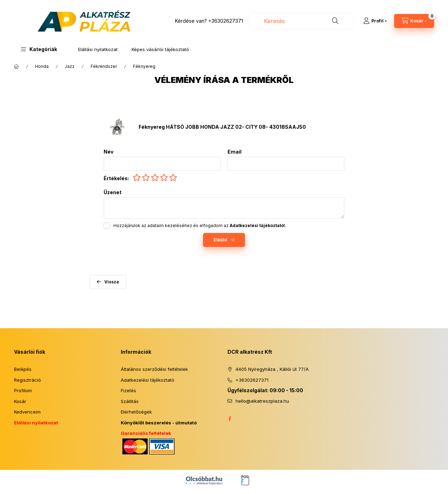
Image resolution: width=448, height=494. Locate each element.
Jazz (70, 66)
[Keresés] (335, 21)
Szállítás (130, 401)
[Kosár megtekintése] (414, 21)
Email (234, 152)
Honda (42, 66)
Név (108, 152)
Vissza (112, 282)
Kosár (20, 401)
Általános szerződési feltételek (154, 369)
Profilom (23, 390)
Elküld (220, 240)
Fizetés (128, 390)
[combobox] (301, 21)
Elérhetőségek (136, 412)
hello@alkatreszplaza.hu (262, 401)
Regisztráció (27, 380)
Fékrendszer (104, 66)
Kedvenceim (27, 412)
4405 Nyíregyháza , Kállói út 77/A (272, 369)
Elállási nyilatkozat (98, 49)
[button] (39, 49)
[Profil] (375, 21)
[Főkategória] (16, 66)
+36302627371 (226, 21)
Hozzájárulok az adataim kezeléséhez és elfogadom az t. (200, 225)
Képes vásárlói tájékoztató (160, 49)
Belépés (23, 369)
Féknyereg (144, 66)
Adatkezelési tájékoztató (148, 380)
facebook (230, 419)
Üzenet (113, 192)
